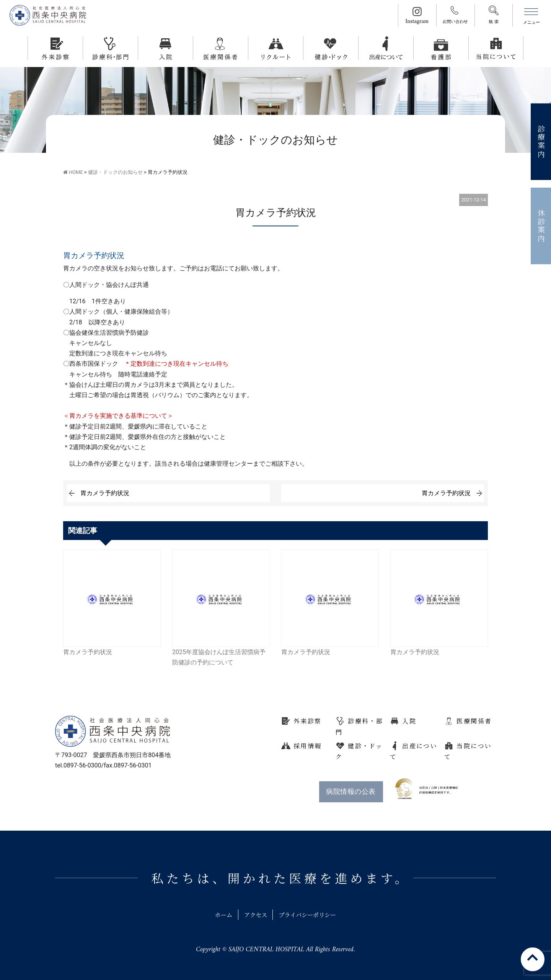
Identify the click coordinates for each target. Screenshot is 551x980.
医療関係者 (474, 721)
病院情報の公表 (351, 792)
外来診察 (308, 721)
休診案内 (541, 226)
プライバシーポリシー (310, 915)
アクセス (254, 915)
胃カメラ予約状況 (105, 493)
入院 (409, 721)
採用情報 (308, 746)
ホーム (220, 915)
